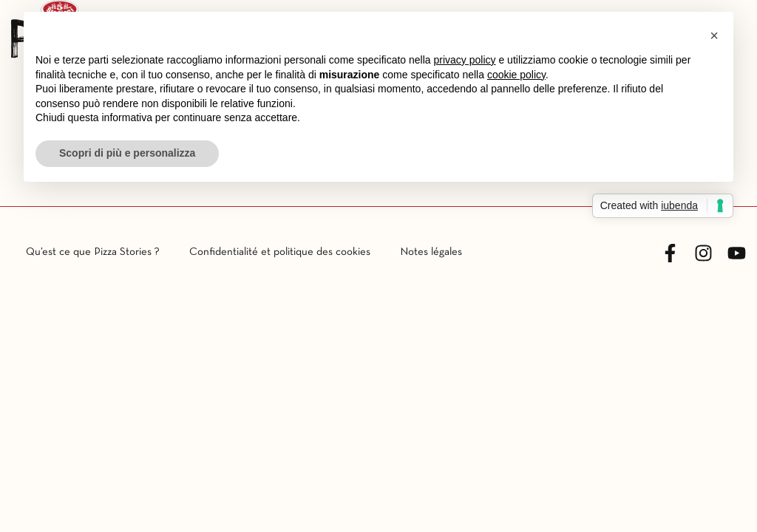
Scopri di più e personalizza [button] (127, 153)
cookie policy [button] (516, 75)
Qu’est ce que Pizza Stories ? (93, 252)
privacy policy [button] (465, 60)
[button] (714, 35)
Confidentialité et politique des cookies (280, 252)
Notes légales (431, 252)
